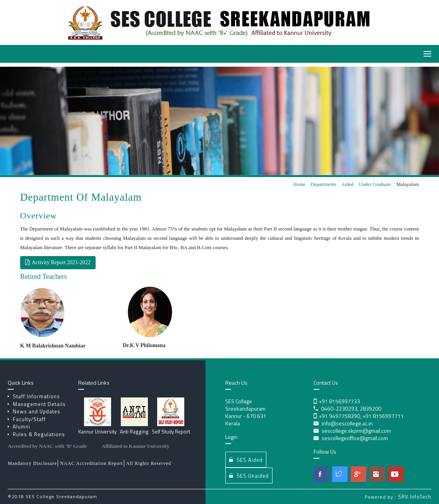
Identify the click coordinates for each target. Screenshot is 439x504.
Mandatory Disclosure (32, 463)
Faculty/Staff (27, 419)
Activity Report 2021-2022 (58, 262)
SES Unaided (249, 476)
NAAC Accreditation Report (91, 463)
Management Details (37, 404)
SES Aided (246, 460)
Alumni (19, 427)
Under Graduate (376, 184)
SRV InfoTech (415, 497)
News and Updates (34, 411)
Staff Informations (34, 396)
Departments (325, 184)
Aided (349, 184)
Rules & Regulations (36, 434)
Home (299, 184)
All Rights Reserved (149, 463)
